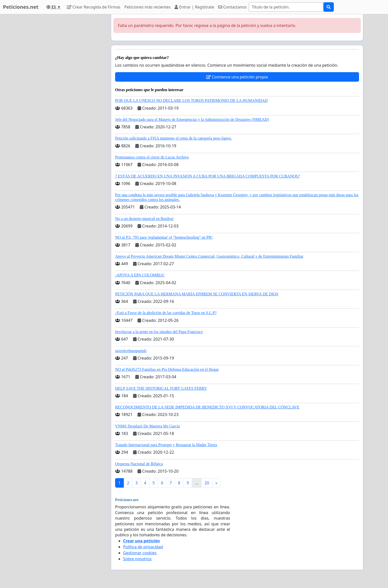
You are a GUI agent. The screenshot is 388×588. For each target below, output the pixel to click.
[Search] (286, 7)
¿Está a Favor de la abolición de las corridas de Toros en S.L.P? (166, 313)
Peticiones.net (21, 7)
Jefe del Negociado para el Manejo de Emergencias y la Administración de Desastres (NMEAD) (192, 119)
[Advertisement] (62, 89)
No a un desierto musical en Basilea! (144, 219)
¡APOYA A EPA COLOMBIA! (140, 275)
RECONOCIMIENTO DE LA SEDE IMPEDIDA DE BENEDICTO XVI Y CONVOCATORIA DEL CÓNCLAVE (207, 407)
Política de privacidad (143, 547)
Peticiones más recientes (147, 7)
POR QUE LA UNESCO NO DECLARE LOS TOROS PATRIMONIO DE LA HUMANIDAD (191, 100)
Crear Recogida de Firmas (94, 7)
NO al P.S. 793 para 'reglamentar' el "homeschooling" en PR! (164, 237)
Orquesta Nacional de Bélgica (139, 464)
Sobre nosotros (137, 559)
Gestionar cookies (140, 553)
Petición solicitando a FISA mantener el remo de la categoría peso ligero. (173, 138)
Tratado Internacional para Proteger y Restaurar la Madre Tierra (166, 445)
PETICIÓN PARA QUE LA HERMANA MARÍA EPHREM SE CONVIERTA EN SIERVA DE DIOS (197, 294)
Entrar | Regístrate (194, 7)
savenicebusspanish (131, 351)
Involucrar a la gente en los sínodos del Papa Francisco (159, 332)
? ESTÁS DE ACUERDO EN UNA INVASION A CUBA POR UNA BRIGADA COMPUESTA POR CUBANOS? (207, 176)
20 (207, 483)
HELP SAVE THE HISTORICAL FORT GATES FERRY (161, 388)
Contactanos (232, 7)
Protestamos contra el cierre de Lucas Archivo (152, 157)
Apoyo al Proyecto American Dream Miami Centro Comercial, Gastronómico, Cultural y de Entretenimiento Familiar (209, 256)
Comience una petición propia (237, 77)
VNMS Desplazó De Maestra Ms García (147, 426)
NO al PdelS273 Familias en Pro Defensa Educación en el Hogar (167, 369)
